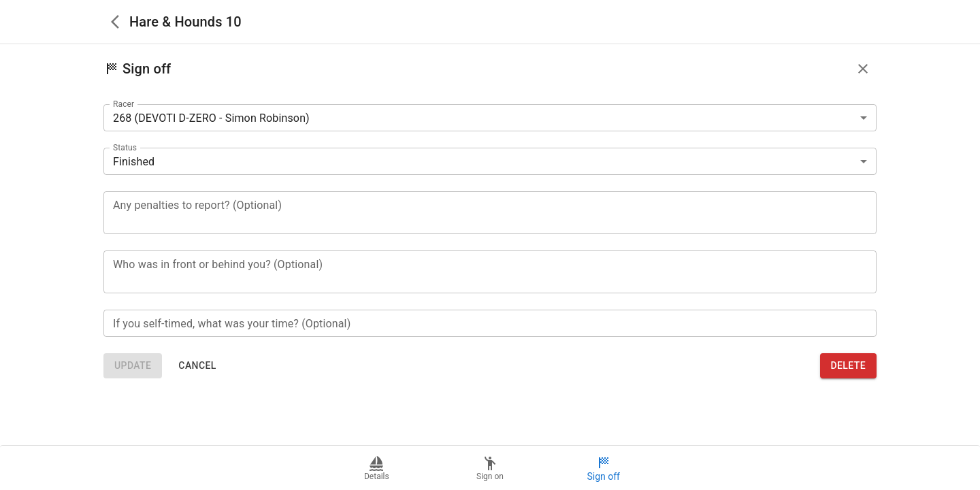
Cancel (197, 366)
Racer (124, 104)
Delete (849, 366)
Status (125, 148)
